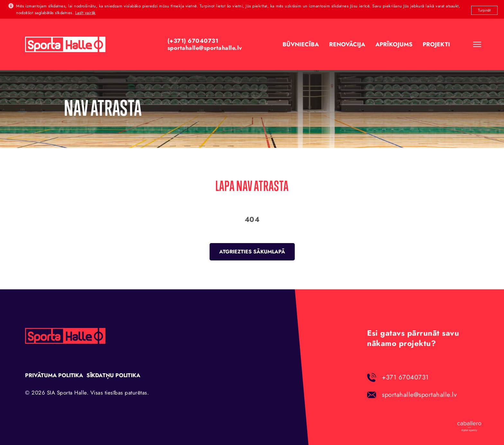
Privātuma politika (54, 375)
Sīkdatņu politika (113, 375)
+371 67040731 (405, 377)
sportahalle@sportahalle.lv (419, 395)
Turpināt (484, 10)
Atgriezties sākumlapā (252, 252)
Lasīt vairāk (85, 13)
